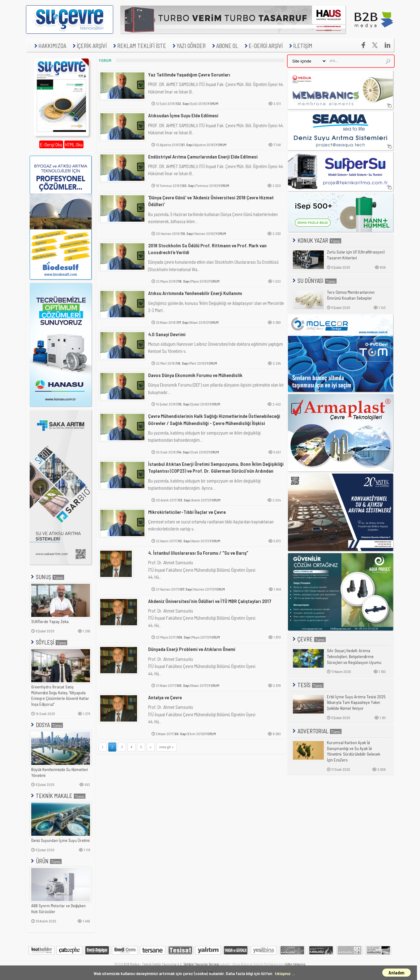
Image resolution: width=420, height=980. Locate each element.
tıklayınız (283, 973)
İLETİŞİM (300, 46)
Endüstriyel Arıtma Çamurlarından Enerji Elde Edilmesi (203, 156)
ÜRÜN (46, 861)
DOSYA (46, 725)
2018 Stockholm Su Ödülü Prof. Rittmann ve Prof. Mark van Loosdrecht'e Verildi (207, 249)
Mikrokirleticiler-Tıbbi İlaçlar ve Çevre (187, 512)
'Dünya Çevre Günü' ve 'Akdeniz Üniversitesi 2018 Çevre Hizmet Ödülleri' (211, 201)
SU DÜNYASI (314, 281)
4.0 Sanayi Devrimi (167, 334)
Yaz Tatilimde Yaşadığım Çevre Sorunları (189, 74)
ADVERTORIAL (317, 731)
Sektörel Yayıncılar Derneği (202, 964)
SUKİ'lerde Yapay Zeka (50, 622)
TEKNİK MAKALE (58, 796)
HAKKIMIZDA (49, 46)
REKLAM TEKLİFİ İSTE (139, 46)
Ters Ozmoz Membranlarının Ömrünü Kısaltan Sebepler (351, 295)
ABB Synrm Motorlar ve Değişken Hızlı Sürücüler (58, 909)
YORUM (213, 103)
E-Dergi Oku (51, 144)
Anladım (396, 973)
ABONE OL (224, 46)
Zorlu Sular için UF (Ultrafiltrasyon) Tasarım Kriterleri (356, 255)
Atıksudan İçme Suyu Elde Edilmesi (183, 115)
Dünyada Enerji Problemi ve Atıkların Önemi (192, 649)
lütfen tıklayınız (295, 964)
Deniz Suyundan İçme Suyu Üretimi (60, 840)
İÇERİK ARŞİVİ (89, 46)
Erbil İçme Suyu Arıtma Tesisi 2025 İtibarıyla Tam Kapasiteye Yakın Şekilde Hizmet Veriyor (356, 702)
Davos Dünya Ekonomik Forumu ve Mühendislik (195, 375)
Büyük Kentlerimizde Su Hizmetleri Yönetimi (60, 772)
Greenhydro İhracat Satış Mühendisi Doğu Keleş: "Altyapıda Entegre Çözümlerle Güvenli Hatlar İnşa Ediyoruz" (60, 696)
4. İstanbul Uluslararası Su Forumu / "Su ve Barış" (198, 553)
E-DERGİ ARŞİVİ (263, 46)
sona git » (167, 747)
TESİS (308, 685)
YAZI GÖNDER (188, 46)
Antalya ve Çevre (165, 697)
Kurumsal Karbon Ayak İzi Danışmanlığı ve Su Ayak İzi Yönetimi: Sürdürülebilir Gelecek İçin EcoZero (354, 751)
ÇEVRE (309, 639)
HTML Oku (74, 144)
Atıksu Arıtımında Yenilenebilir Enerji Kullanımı (195, 293)
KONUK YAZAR (316, 240)
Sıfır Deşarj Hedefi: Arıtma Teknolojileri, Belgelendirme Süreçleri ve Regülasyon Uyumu (354, 656)
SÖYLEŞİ (49, 642)
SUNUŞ (47, 577)
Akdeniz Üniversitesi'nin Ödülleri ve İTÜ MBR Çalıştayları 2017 (210, 601)
